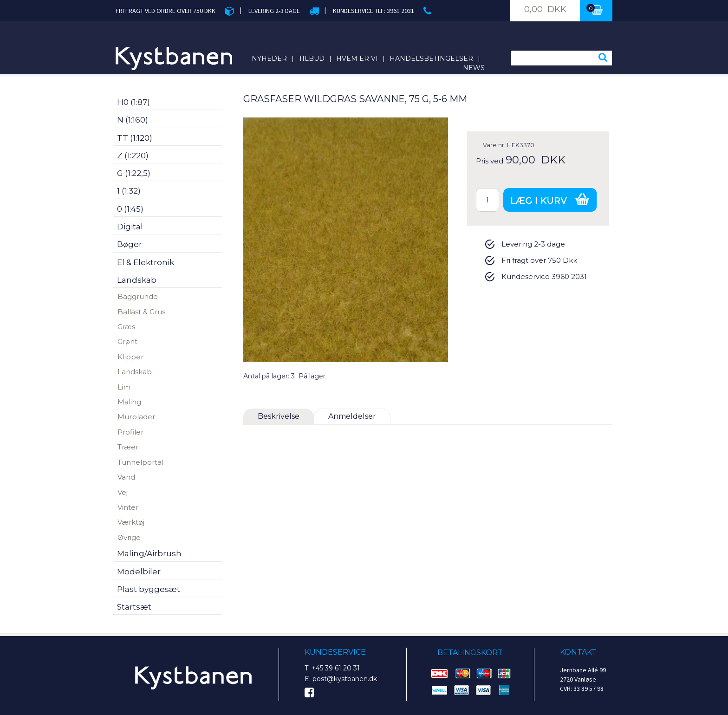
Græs (126, 327)
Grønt (127, 341)
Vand (126, 477)
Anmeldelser (352, 416)
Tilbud (312, 58)
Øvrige (129, 537)
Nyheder (269, 58)
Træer (128, 447)
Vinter (128, 507)
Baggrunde (138, 296)
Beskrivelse (279, 416)
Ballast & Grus (141, 312)
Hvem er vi (357, 58)
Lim (124, 387)
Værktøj (131, 522)
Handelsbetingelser (431, 58)
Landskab (135, 372)
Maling (129, 402)
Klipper (130, 357)
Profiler (130, 432)
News (474, 68)
